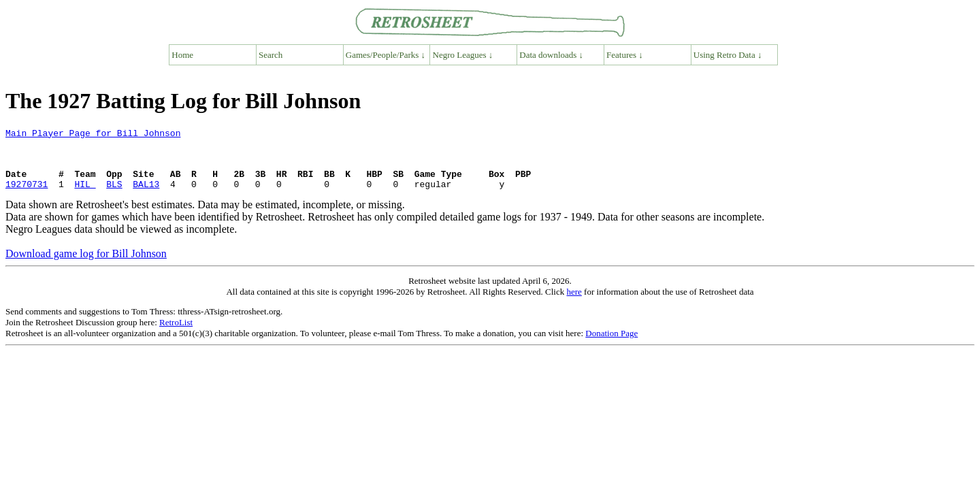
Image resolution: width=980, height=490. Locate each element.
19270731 (27, 196)
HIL (85, 196)
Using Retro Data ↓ (728, 55)
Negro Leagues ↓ (463, 55)
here (574, 304)
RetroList (176, 334)
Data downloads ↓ (551, 55)
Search (271, 55)
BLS (114, 196)
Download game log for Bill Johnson (86, 266)
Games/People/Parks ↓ (386, 55)
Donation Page (611, 345)
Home (182, 55)
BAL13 (146, 196)
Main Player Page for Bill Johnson (93, 135)
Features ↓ (625, 55)
